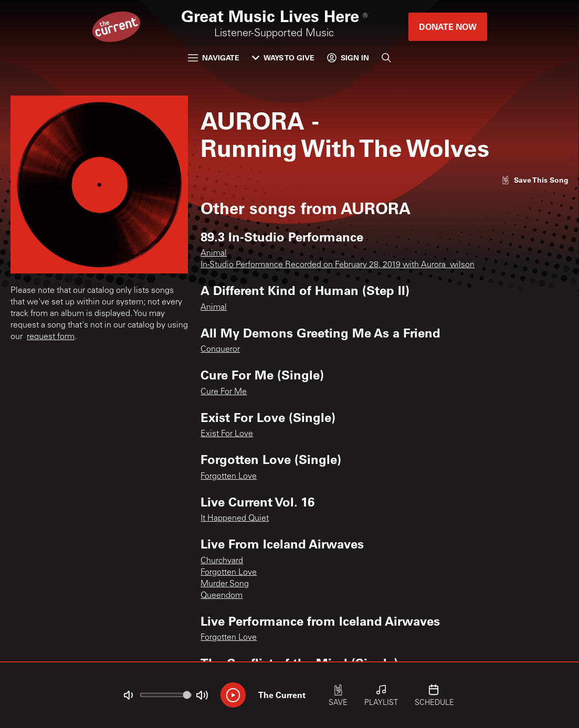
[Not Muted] (128, 695)
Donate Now (448, 27)
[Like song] (535, 180)
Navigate (214, 57)
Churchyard (222, 561)
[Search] (386, 58)
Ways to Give (283, 57)
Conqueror (220, 350)
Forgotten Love (229, 477)
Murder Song (225, 584)
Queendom (222, 596)
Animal (214, 254)
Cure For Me (224, 392)
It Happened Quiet (235, 519)
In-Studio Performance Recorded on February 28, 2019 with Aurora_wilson (338, 265)
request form (51, 337)
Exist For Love (227, 434)
